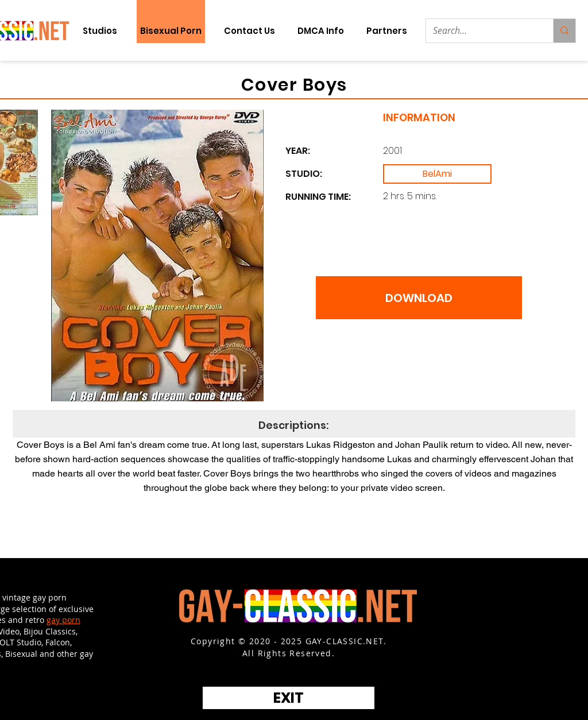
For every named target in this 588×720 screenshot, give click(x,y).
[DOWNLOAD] (419, 298)
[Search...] (481, 31)
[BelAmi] (437, 174)
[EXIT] (289, 698)
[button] (386, 31)
